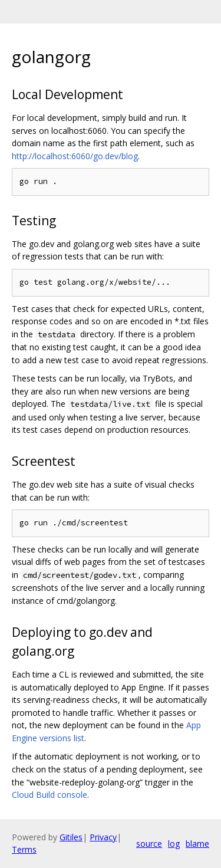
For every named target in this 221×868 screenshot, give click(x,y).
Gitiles (71, 837)
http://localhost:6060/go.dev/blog (75, 156)
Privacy (103, 837)
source (149, 844)
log (174, 844)
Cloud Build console (50, 795)
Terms (24, 849)
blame (197, 844)
